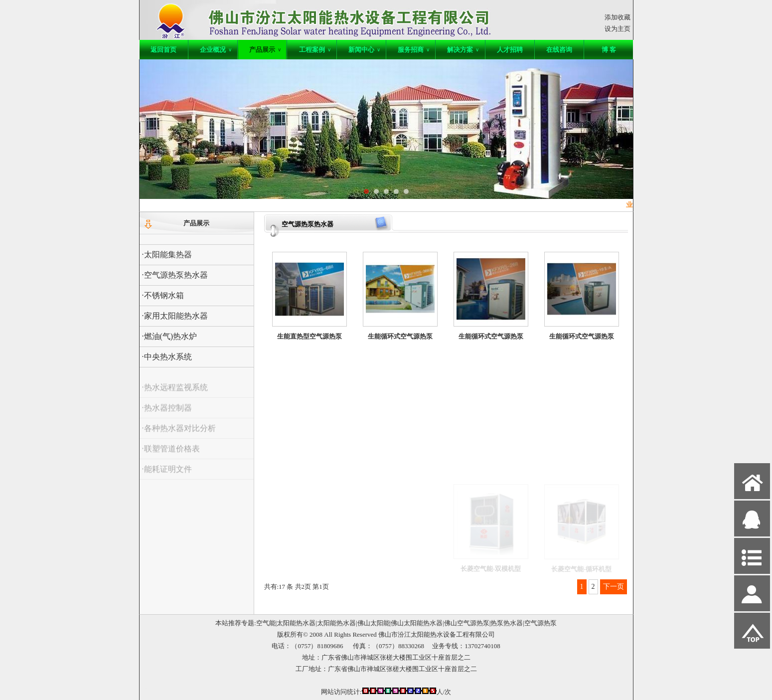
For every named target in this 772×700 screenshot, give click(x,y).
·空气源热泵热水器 (175, 275)
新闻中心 (364, 50)
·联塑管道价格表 (171, 455)
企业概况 (216, 50)
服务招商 (414, 50)
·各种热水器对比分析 (179, 435)
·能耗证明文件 (167, 476)
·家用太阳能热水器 (175, 316)
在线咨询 (559, 50)
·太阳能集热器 (167, 255)
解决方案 (463, 50)
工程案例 (315, 50)
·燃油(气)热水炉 (170, 336)
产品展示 (265, 50)
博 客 (609, 50)
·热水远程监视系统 (175, 394)
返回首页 (163, 50)
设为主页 (618, 29)
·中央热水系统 (167, 357)
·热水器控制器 (167, 415)
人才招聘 (510, 50)
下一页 (614, 587)
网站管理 (157, 691)
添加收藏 (618, 17)
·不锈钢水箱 (163, 295)
